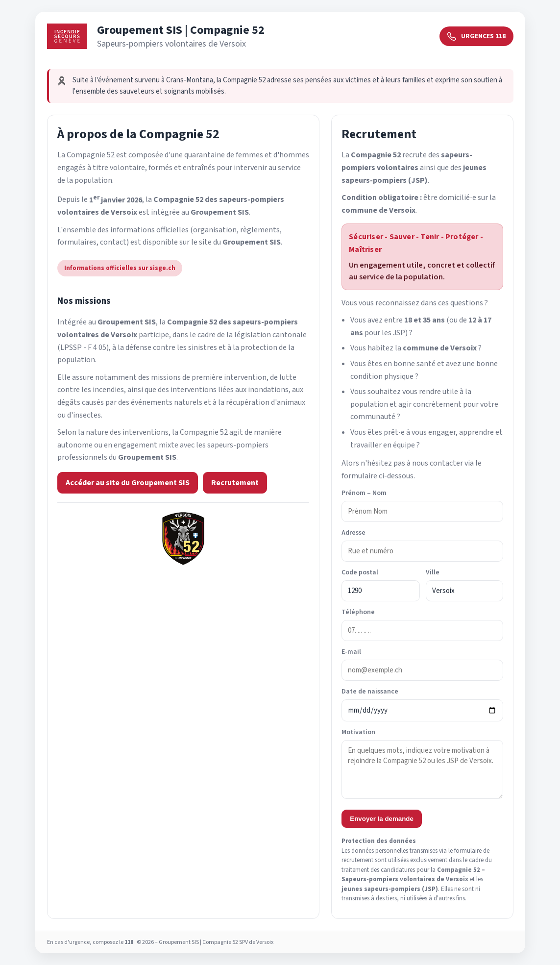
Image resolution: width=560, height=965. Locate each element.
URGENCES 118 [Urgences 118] (476, 36)
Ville (433, 572)
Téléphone (358, 612)
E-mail (351, 652)
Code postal (360, 572)
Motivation (358, 732)
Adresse (353, 533)
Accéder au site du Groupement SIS (128, 483)
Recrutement (235, 483)
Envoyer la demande (382, 819)
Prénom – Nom (364, 493)
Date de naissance (370, 692)
